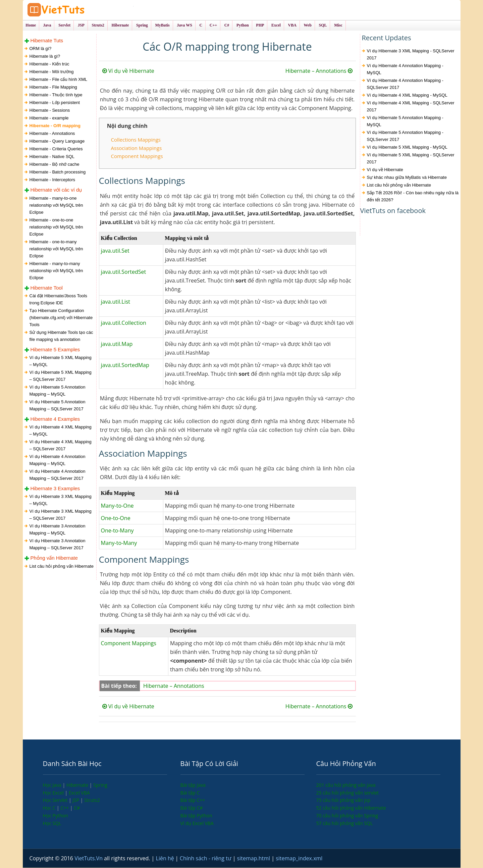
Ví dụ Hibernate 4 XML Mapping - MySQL (407, 95)
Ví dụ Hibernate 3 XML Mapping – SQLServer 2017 (61, 515)
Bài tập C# (192, 808)
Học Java (53, 785)
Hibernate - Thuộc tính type (56, 95)
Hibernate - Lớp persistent (55, 103)
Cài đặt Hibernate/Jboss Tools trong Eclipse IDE (58, 299)
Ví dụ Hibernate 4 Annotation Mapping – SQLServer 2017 (58, 475)
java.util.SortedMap (125, 365)
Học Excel (54, 793)
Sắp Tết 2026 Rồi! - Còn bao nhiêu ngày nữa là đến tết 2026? (413, 197)
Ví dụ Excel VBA (197, 823)
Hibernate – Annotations (319, 71)
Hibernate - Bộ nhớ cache (55, 165)
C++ (65, 808)
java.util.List (116, 302)
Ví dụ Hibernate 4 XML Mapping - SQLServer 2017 (411, 107)
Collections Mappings (136, 140)
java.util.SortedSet (124, 272)
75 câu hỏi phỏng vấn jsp (343, 800)
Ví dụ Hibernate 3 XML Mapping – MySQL (61, 500)
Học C (50, 808)
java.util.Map (117, 344)
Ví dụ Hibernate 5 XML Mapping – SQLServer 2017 (61, 376)
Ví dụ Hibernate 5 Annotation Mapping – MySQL (58, 391)
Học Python (56, 815)
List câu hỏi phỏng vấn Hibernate (62, 566)
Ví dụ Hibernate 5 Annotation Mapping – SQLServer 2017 (58, 405)
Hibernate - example (49, 118)
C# (77, 808)
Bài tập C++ (193, 800)
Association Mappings (137, 148)
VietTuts (80, 10)
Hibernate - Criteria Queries (56, 149)
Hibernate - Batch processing (58, 172)
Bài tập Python (196, 815)
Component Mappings (137, 156)
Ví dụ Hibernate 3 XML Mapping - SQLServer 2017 (411, 55)
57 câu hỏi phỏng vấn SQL (345, 823)
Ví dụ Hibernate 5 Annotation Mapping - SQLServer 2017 (405, 136)
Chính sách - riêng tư (206, 859)
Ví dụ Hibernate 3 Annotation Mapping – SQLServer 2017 (58, 545)
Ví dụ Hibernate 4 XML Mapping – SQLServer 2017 (61, 445)
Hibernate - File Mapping (53, 87)
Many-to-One (117, 506)
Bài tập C (190, 793)
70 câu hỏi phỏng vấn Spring (347, 815)
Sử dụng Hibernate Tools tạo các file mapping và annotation (61, 336)
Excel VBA (79, 793)
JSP (76, 800)
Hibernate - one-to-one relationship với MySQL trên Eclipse (56, 227)
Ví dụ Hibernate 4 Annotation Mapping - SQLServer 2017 (405, 84)
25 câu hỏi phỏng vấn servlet (348, 793)
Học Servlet (56, 800)
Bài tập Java (193, 785)
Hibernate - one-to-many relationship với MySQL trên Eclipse (56, 249)
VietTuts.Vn (89, 859)
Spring (100, 785)
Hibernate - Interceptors (52, 180)
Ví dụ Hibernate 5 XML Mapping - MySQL (407, 147)
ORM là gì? (41, 49)
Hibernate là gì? (45, 57)
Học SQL (52, 823)
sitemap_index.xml (299, 859)
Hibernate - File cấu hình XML (58, 80)
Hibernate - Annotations (52, 134)
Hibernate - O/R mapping (55, 126)
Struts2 (92, 800)
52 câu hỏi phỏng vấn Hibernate (351, 808)
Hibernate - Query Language (57, 141)
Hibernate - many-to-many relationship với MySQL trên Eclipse (56, 271)
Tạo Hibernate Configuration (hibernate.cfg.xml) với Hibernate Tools (61, 318)
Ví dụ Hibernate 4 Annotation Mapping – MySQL (58, 460)
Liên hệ (166, 859)
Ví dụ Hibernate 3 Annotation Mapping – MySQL (58, 530)
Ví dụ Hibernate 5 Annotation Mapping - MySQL (405, 121)
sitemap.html (254, 859)
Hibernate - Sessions (50, 111)
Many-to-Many (119, 543)
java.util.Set (115, 251)
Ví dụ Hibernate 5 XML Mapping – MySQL (61, 361)
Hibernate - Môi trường (52, 72)
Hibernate (78, 785)
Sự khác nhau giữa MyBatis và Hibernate (407, 178)
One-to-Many (117, 530)
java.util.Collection (124, 323)
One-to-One (116, 518)
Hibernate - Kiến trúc (49, 64)
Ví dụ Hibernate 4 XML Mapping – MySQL (61, 430)
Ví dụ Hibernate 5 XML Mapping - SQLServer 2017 (411, 159)
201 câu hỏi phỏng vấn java (346, 785)
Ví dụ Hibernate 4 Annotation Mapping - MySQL (405, 69)
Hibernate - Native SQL (52, 157)
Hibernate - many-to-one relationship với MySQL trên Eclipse (56, 205)
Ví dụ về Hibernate (128, 71)
